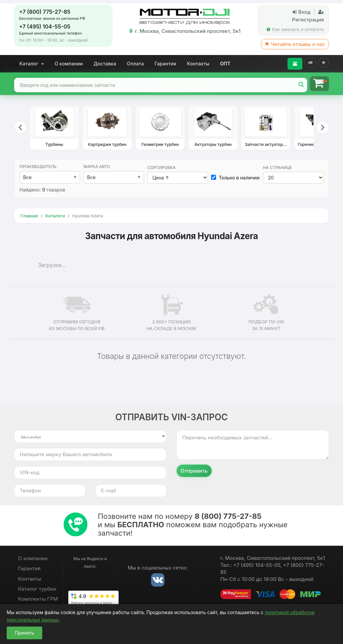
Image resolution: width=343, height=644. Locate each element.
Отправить (194, 471)
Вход (301, 12)
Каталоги (55, 216)
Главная (29, 216)
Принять (24, 633)
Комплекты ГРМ (38, 599)
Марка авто (97, 167)
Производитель (38, 167)
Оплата (135, 64)
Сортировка (161, 168)
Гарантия (166, 64)
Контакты (198, 64)
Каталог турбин (37, 589)
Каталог (32, 64)
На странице (278, 168)
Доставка (105, 64)
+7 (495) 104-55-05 (45, 26)
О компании (69, 64)
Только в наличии (235, 177)
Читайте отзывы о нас (295, 44)
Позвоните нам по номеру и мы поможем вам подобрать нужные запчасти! (193, 525)
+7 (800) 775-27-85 (45, 12)
